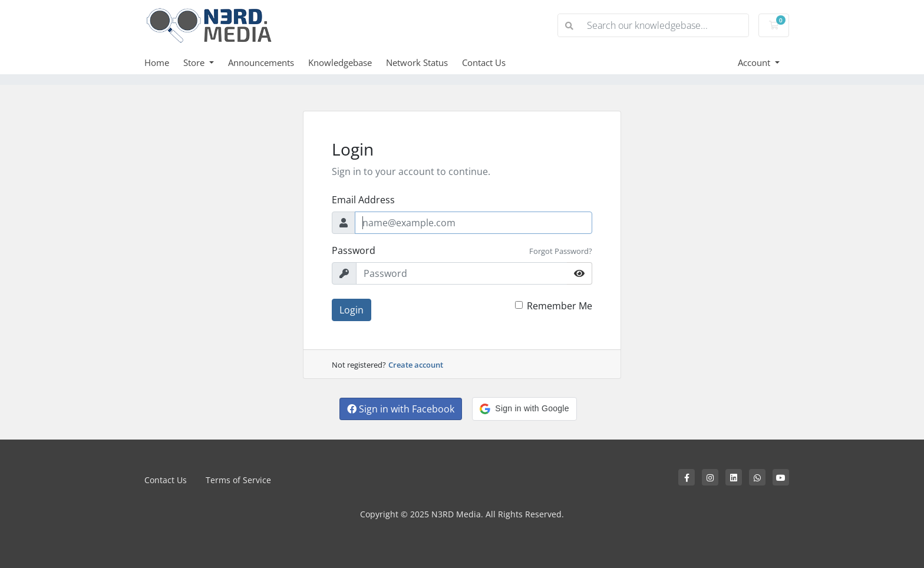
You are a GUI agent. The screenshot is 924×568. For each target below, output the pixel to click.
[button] (524, 409)
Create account (416, 365)
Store (195, 62)
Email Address (363, 200)
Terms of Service (238, 480)
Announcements (261, 62)
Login (352, 310)
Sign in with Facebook (401, 409)
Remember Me (560, 306)
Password (354, 250)
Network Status (417, 62)
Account (755, 62)
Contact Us (484, 62)
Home (157, 62)
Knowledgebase (340, 62)
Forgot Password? (561, 251)
